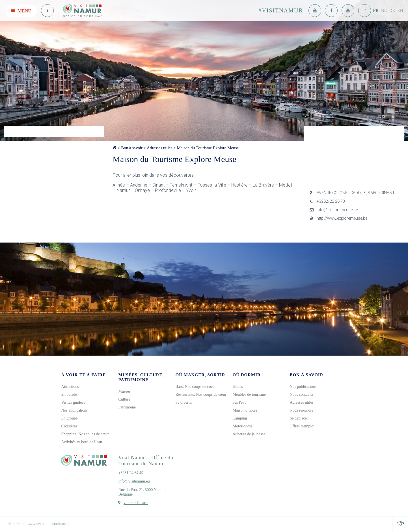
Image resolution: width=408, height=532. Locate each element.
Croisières (69, 426)
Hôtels (238, 387)
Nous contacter (302, 394)
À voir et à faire (83, 375)
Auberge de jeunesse (249, 434)
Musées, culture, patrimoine (141, 377)
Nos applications (74, 410)
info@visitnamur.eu (134, 481)
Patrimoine (127, 407)
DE (392, 10)
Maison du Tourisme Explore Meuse (208, 148)
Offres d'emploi (302, 426)
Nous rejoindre (302, 410)
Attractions (70, 387)
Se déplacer (299, 418)
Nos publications (303, 387)
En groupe (69, 418)
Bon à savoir (132, 148)
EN (400, 10)
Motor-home (243, 426)
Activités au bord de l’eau (82, 442)
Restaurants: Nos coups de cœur (201, 394)
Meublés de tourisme (249, 394)
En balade (69, 394)
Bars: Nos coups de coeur (196, 387)
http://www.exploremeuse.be (338, 218)
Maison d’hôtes (245, 410)
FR (376, 10)
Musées (124, 391)
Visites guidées (73, 402)
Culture (124, 399)
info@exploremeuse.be (334, 210)
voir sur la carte (136, 503)
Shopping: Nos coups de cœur (85, 434)
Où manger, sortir (200, 375)
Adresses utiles (159, 148)
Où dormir (247, 375)
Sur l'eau (240, 402)
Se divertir (184, 402)
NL (384, 10)
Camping (240, 418)
